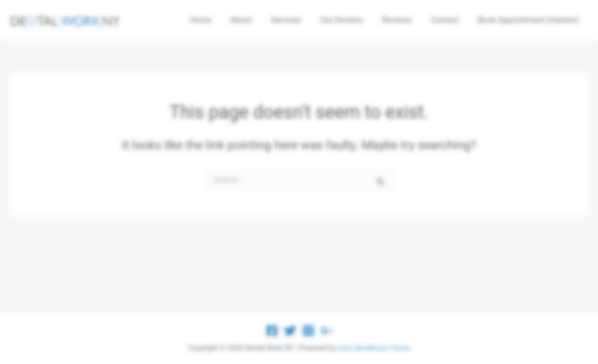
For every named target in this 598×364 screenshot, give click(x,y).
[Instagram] (308, 331)
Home (218, 20)
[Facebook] (272, 331)
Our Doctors (351, 20)
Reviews (404, 20)
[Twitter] (290, 331)
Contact (449, 20)
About (256, 20)
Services (298, 20)
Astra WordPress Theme (374, 348)
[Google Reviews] (327, 331)
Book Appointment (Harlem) (530, 20)
